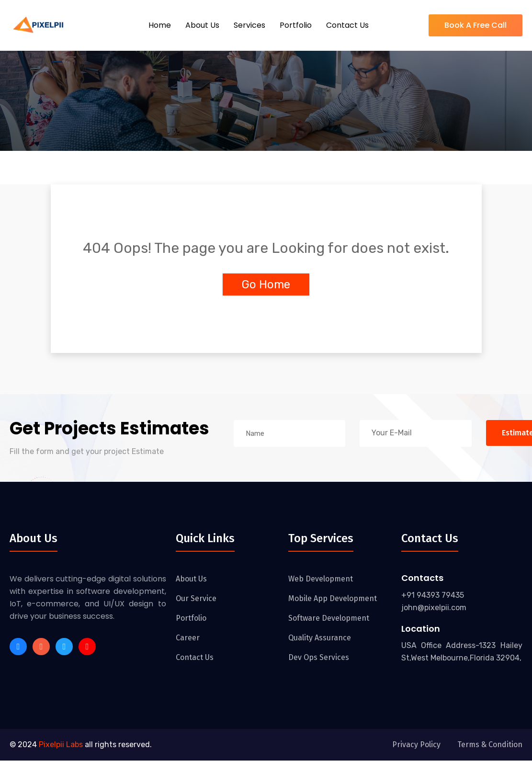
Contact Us (347, 25)
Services (249, 25)
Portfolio (296, 25)
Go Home (266, 284)
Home (160, 25)
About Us (202, 25)
